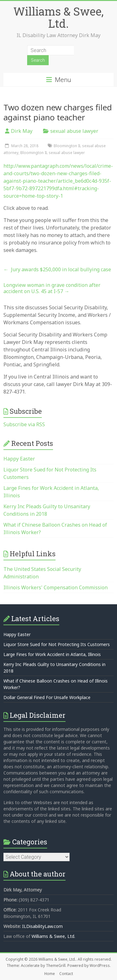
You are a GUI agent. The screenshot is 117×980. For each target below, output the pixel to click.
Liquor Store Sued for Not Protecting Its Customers (57, 644)
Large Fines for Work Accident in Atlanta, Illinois (52, 654)
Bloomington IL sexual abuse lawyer (53, 153)
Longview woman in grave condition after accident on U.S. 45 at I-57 (52, 288)
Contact (66, 974)
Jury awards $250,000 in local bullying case (57, 269)
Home (50, 974)
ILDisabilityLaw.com (42, 926)
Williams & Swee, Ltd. (58, 17)
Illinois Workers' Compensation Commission (56, 587)
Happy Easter (19, 459)
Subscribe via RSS (24, 424)
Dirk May (22, 131)
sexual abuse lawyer (74, 131)
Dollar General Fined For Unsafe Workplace (47, 697)
